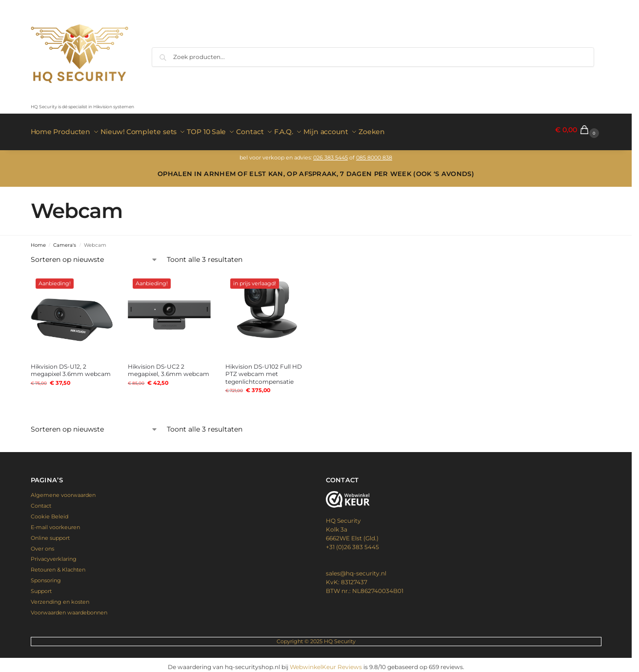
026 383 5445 (330, 153)
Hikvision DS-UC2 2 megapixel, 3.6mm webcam (169, 366)
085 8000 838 (374, 153)
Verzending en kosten (60, 598)
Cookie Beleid (50, 513)
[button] (578, 130)
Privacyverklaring (54, 555)
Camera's (65, 241)
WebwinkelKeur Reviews (326, 662)
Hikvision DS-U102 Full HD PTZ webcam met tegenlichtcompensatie (264, 370)
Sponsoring (46, 576)
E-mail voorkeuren (55, 523)
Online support (50, 534)
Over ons (42, 544)
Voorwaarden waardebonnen (69, 608)
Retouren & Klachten (58, 566)
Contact (41, 502)
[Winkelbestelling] (94, 256)
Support (41, 587)
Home (38, 241)
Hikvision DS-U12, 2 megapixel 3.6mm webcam (71, 366)
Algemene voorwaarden (63, 491)
